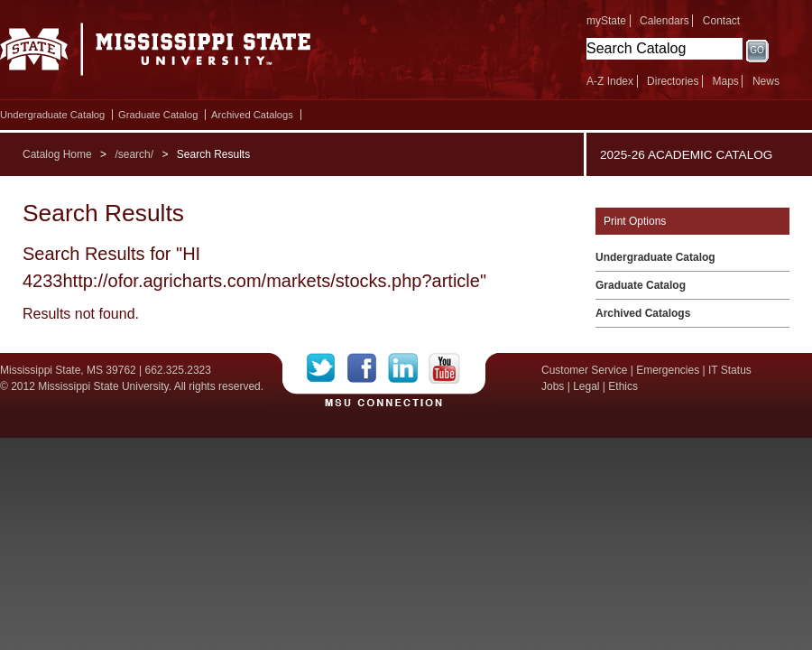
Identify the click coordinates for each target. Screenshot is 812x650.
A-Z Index (610, 81)
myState (606, 21)
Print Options (635, 221)
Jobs (553, 386)
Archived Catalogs (252, 115)
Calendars (664, 21)
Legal (586, 386)
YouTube (444, 368)
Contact (721, 21)
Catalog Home (57, 154)
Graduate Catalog (158, 115)
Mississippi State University (156, 54)
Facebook (368, 368)
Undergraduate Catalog (52, 115)
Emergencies (668, 370)
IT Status (730, 370)
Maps (725, 81)
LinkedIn (408, 368)
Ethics (623, 386)
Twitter (327, 368)
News (766, 81)
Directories (673, 81)
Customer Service (584, 370)
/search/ (134, 154)
